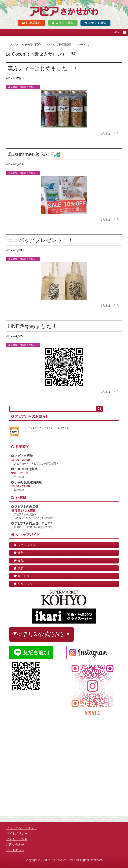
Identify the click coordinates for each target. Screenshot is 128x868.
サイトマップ (15, 850)
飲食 (18, 568)
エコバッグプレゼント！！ (40, 240)
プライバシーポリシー (21, 828)
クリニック (23, 584)
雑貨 (18, 553)
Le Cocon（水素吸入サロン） (23, 87)
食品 (18, 561)
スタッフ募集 (63, 23)
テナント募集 (95, 23)
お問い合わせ (15, 845)
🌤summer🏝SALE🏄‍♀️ (34, 154)
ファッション (24, 545)
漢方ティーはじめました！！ (43, 68)
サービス (21, 576)
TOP (25, 45)
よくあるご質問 (17, 839)
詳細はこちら (110, 134)
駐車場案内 (31, 23)
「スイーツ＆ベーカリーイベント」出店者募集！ (46, 428)
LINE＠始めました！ (32, 326)
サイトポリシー (17, 834)
